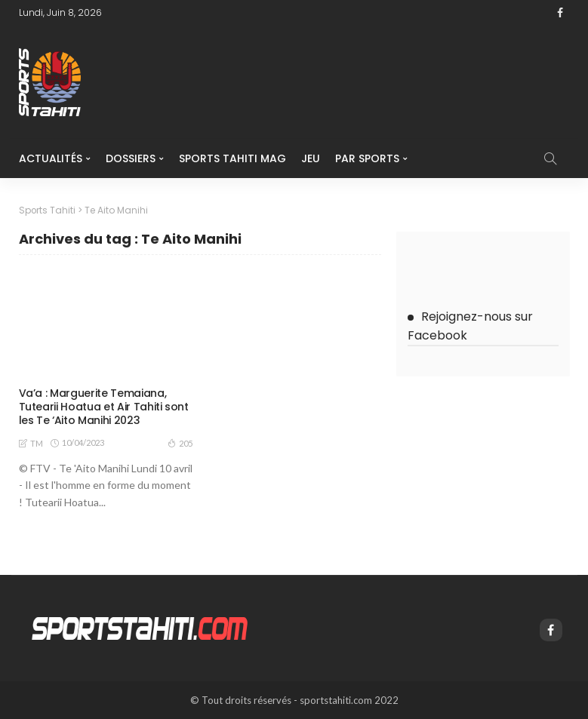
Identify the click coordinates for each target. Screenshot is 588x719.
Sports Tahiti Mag (232, 158)
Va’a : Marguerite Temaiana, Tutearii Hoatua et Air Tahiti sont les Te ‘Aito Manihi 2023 (104, 407)
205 (180, 443)
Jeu (311, 158)
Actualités (51, 158)
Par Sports (367, 158)
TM (37, 443)
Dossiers (131, 158)
